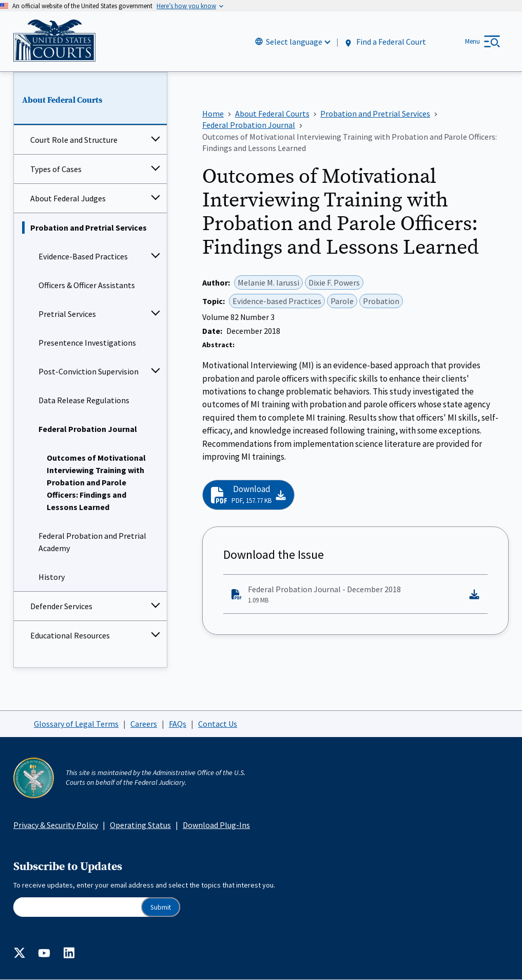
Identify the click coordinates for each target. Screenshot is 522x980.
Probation (381, 301)
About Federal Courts (62, 100)
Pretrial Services (67, 314)
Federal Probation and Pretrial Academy (92, 542)
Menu (472, 41)
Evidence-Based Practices (83, 257)
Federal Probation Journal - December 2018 (347, 595)
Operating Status (140, 825)
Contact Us (218, 724)
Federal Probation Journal (88, 429)
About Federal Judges (68, 199)
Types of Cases (56, 169)
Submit (161, 907)
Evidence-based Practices (277, 301)
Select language (294, 42)
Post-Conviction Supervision (89, 372)
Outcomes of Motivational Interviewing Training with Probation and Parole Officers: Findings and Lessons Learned (96, 483)
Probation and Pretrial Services (89, 228)
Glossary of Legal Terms (76, 724)
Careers (144, 724)
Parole (342, 301)
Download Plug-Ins (216, 825)
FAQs (178, 724)
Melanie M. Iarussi (268, 282)
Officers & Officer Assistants (87, 286)
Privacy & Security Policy (56, 825)
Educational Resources (70, 636)
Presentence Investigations (87, 343)
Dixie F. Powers (334, 282)
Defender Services (61, 607)
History (52, 577)
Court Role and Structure (74, 140)
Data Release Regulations (84, 401)
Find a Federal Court (385, 42)
